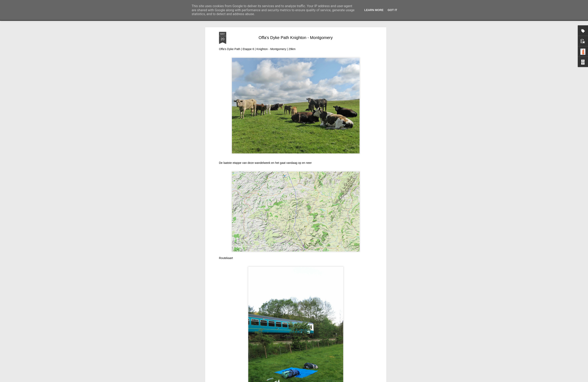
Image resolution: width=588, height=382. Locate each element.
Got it (392, 10)
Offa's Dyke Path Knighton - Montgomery (296, 38)
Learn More (374, 10)
